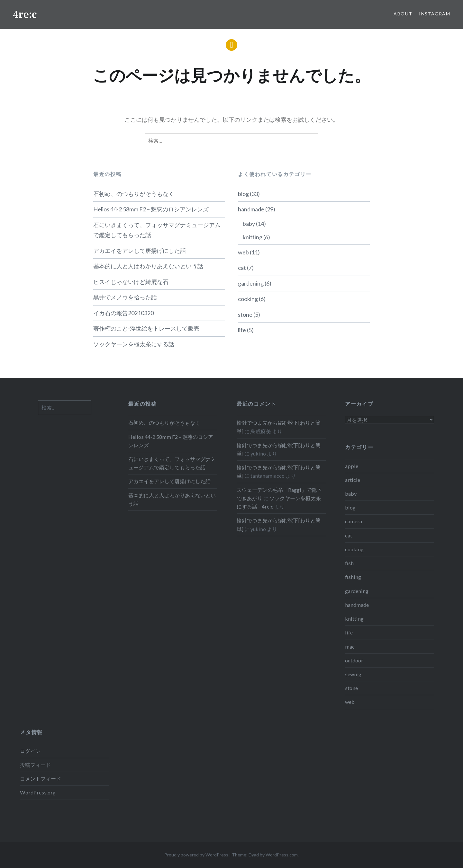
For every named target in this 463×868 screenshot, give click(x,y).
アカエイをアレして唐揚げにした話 (140, 251)
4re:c (25, 14)
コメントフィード (41, 779)
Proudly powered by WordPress (196, 855)
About (403, 14)
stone (245, 314)
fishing (353, 577)
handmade (251, 209)
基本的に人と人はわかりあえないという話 (148, 266)
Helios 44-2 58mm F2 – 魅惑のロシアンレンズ (151, 209)
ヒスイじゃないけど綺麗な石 (131, 282)
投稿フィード (35, 765)
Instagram (435, 14)
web (243, 252)
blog (243, 194)
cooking (248, 299)
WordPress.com (282, 855)
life (242, 330)
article (353, 480)
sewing (353, 674)
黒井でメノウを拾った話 (125, 297)
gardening (251, 283)
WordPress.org (38, 792)
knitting (253, 237)
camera (354, 521)
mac (350, 647)
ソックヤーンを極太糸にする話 (134, 344)
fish (349, 563)
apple (352, 466)
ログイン (30, 751)
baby (249, 224)
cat (242, 268)
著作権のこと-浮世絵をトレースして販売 (146, 328)
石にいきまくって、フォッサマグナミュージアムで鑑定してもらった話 (157, 230)
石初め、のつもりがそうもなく (134, 194)
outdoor (354, 660)
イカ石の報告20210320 (123, 313)
